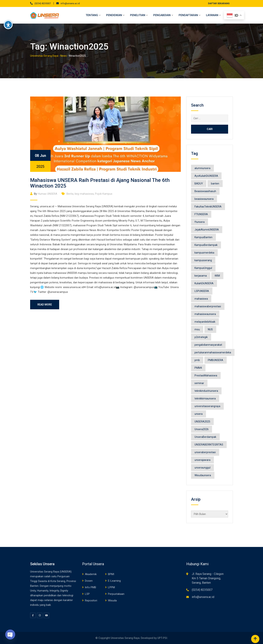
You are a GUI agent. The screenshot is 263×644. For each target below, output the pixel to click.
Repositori (91, 600)
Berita (70, 194)
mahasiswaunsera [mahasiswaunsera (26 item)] (205, 314)
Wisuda (112, 600)
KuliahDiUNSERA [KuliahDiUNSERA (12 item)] (204, 283)
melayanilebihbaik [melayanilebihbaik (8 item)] (205, 322)
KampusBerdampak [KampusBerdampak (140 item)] (206, 245)
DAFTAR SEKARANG (219, 3)
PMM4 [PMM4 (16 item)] (198, 368)
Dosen (89, 581)
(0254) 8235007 (43, 3)
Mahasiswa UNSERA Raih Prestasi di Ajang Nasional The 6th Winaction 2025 (100, 183)
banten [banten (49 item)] (215, 184)
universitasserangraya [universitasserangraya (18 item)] (207, 406)
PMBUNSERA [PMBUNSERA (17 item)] (216, 360)
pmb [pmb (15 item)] (197, 360)
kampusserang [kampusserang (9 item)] (203, 260)
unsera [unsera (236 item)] (199, 414)
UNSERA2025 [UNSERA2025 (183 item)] (202, 422)
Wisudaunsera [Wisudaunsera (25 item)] (203, 475)
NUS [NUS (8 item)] (210, 329)
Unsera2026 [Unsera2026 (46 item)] (202, 429)
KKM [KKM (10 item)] (217, 276)
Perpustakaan (116, 594)
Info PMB (90, 587)
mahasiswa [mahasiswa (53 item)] (201, 299)
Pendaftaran (188, 15)
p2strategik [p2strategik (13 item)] (201, 337)
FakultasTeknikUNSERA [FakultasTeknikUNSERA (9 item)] (208, 207)
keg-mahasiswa (84, 194)
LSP (87, 594)
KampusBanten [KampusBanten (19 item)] (203, 237)
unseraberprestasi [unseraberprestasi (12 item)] (205, 452)
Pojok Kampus (104, 194)
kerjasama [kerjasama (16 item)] (201, 276)
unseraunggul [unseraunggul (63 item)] (202, 468)
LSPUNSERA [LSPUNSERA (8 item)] (202, 291)
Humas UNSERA (47, 194)
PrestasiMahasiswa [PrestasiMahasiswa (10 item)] (206, 375)
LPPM (111, 587)
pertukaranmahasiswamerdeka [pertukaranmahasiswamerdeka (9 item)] (213, 352)
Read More (45, 305)
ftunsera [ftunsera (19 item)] (200, 222)
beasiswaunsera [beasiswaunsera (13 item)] (204, 199)
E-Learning (114, 581)
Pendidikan (114, 15)
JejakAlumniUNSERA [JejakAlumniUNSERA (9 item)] (207, 230)
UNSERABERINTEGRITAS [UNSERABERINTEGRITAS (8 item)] (209, 445)
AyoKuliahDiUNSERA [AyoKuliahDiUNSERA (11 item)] (206, 176)
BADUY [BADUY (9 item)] (199, 184)
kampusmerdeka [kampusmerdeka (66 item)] (204, 253)
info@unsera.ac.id (70, 3)
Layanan (212, 15)
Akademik (91, 574)
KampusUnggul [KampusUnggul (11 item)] (203, 268)
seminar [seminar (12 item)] (199, 383)
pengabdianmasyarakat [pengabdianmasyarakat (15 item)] (208, 345)
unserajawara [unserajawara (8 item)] (202, 460)
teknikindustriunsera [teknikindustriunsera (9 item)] (206, 391)
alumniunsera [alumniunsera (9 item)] (202, 168)
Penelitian (138, 15)
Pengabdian (162, 15)
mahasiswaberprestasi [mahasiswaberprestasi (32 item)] (208, 306)
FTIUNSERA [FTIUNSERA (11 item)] (201, 214)
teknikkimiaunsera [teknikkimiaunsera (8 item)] (205, 399)
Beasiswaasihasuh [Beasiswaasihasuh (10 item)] (205, 191)
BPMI (111, 574)
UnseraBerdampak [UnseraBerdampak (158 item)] (205, 437)
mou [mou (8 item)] (197, 329)
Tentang (92, 15)
